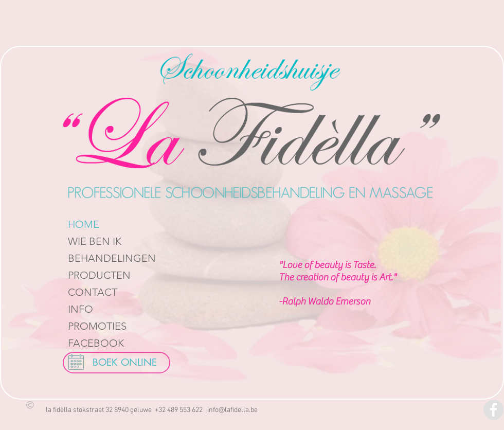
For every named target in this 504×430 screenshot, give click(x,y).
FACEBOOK (96, 343)
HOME (84, 224)
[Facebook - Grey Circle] (493, 410)
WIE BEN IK (95, 241)
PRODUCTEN (99, 275)
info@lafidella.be (232, 410)
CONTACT (93, 292)
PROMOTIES (97, 326)
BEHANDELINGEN (112, 258)
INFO (80, 309)
